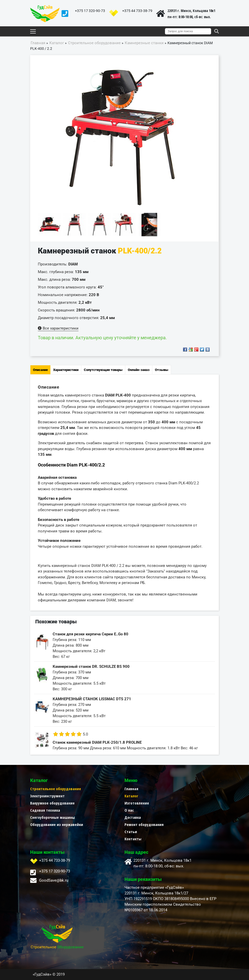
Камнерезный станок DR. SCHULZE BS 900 (91, 667)
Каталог (131, 796)
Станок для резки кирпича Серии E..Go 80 (90, 634)
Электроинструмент (47, 796)
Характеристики (66, 370)
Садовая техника (45, 810)
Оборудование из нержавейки (57, 824)
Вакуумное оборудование (52, 803)
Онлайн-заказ (139, 370)
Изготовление (137, 803)
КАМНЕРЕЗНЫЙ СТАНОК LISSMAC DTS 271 (92, 699)
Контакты (133, 839)
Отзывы (162, 370)
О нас (129, 810)
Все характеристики (58, 328)
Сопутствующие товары (103, 370)
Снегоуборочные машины (53, 817)
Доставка (133, 817)
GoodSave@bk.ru (54, 880)
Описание (40, 370)
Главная (131, 789)
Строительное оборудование (56, 789)
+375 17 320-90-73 (90, 11)
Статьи (131, 832)
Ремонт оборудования (144, 824)
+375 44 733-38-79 (137, 11)
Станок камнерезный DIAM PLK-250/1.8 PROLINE (97, 742)
